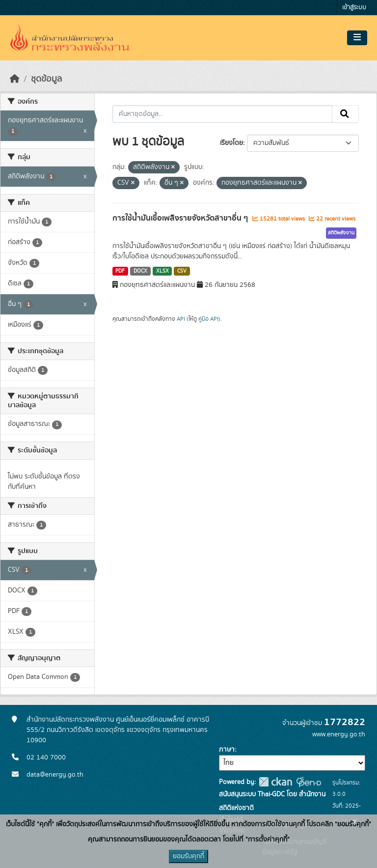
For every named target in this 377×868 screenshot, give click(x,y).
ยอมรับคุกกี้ (188, 856)
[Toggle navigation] (357, 38)
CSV (182, 271)
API (181, 319)
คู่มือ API (208, 319)
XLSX (162, 271)
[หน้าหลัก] (15, 79)
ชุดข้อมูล (46, 79)
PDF (120, 271)
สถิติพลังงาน (341, 233)
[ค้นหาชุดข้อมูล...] (223, 114)
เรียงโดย (231, 143)
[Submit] (345, 114)
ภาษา (227, 750)
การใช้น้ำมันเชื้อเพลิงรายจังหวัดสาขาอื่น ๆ (181, 218)
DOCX (140, 271)
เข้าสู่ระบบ (354, 8)
